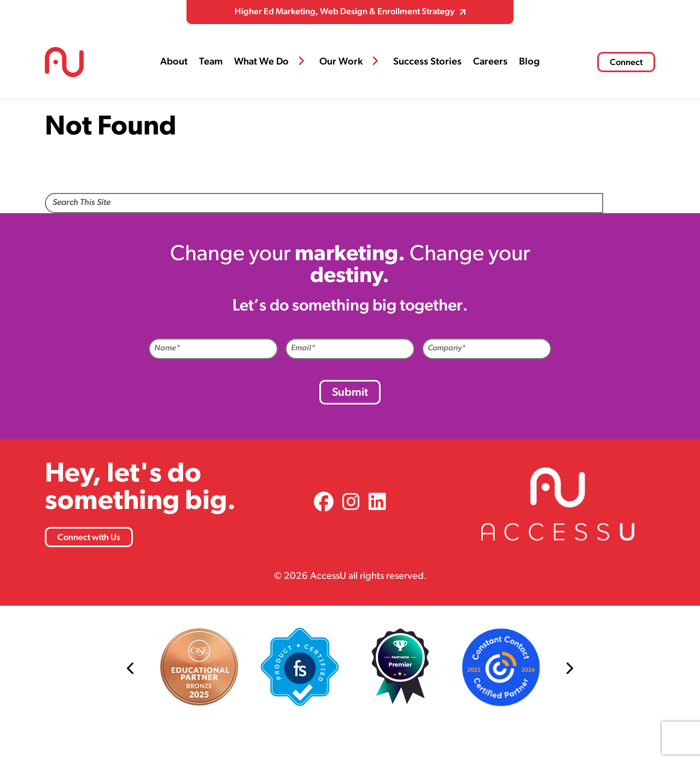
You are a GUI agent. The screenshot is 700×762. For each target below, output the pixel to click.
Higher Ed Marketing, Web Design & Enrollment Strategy (345, 12)
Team (211, 62)
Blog (529, 62)
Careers (490, 62)
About (174, 62)
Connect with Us (89, 538)
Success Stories (427, 62)
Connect (626, 63)
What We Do (261, 62)
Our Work (341, 62)
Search (629, 204)
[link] (324, 504)
